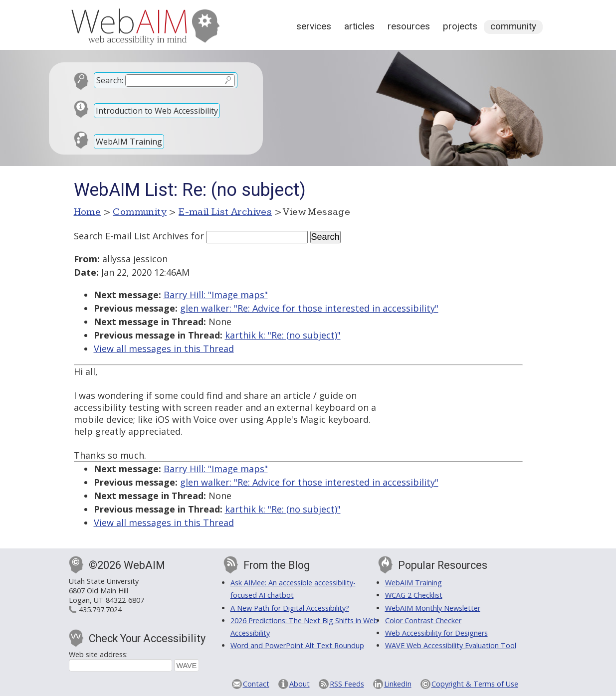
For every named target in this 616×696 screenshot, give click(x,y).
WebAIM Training (129, 142)
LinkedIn (398, 684)
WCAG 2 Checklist (414, 595)
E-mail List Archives (225, 212)
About (300, 684)
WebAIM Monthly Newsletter (433, 608)
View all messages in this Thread (164, 348)
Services (314, 26)
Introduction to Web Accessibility (157, 111)
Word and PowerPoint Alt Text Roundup (297, 645)
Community (513, 26)
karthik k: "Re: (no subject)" (283, 335)
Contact (256, 684)
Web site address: (98, 654)
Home (88, 212)
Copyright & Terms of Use (475, 684)
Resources (409, 26)
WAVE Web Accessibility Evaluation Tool (451, 645)
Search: (110, 80)
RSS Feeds (347, 684)
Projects (460, 26)
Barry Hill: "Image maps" (216, 295)
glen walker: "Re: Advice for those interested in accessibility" (309, 308)
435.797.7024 (100, 609)
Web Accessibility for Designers (436, 633)
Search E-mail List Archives (131, 236)
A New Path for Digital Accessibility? (290, 608)
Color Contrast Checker (423, 620)
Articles (359, 26)
